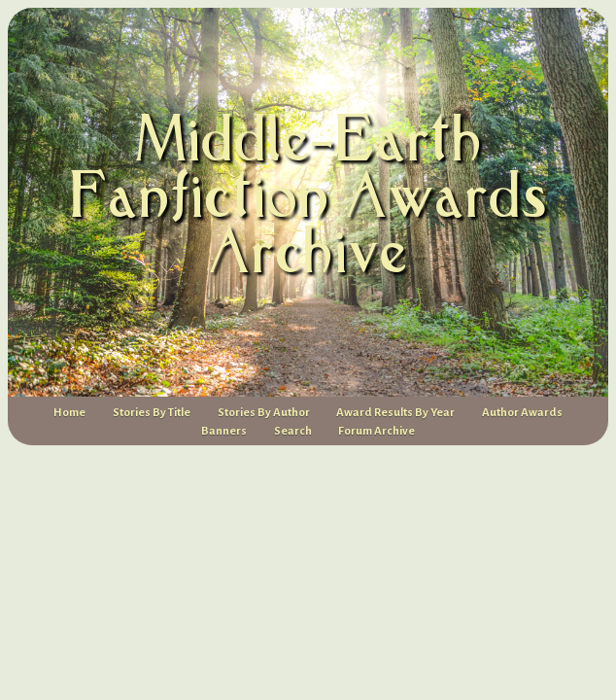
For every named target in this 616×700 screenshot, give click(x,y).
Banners (224, 431)
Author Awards (522, 413)
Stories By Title (152, 413)
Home (69, 413)
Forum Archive (376, 431)
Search (293, 431)
